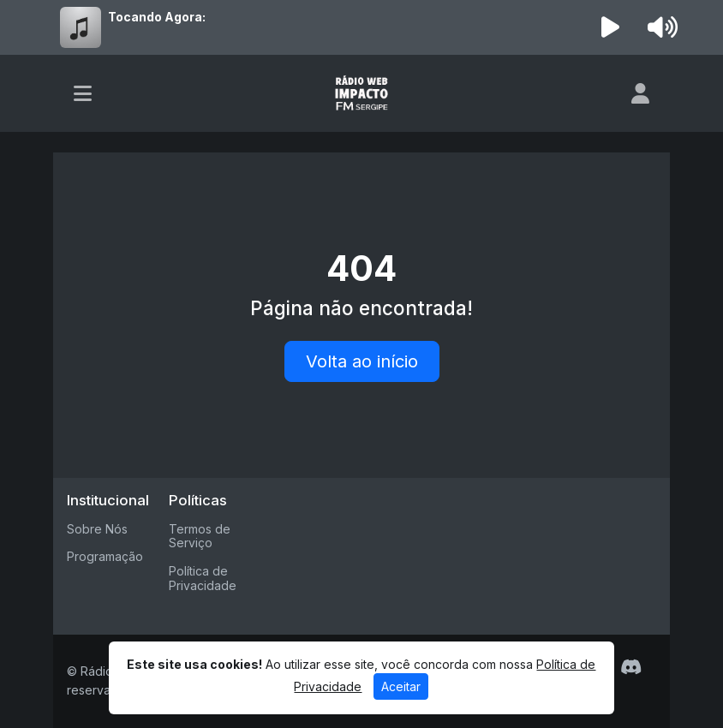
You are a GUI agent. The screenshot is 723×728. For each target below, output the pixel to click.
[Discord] (631, 667)
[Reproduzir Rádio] (611, 27)
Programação (105, 556)
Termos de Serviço (200, 536)
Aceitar (401, 686)
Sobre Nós (97, 529)
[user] (640, 93)
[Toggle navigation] (83, 93)
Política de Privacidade (203, 578)
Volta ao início (362, 361)
